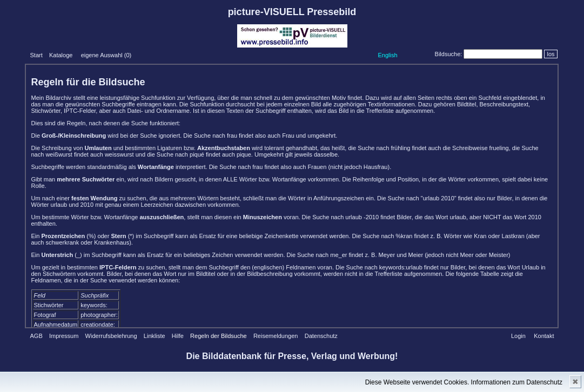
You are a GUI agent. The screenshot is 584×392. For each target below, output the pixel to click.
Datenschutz (321, 336)
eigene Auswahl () (106, 55)
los (551, 54)
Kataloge (61, 55)
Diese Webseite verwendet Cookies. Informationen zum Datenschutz (464, 382)
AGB (36, 336)
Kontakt (544, 336)
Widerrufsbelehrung (111, 336)
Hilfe (178, 336)
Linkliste (155, 336)
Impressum (64, 336)
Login (518, 336)
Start (36, 55)
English (387, 55)
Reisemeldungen (276, 336)
